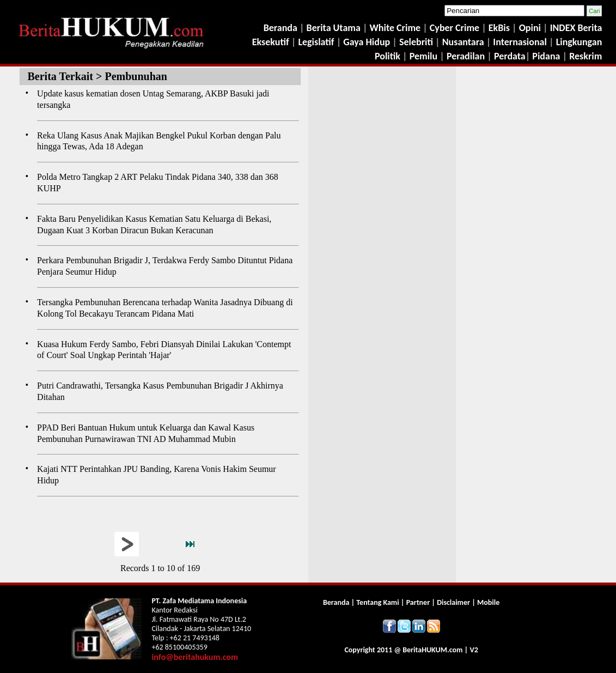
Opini (529, 28)
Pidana (546, 56)
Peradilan (465, 56)
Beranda (280, 28)
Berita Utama (335, 28)
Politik (388, 56)
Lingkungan (579, 42)
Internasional (520, 42)
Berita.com (432, 650)
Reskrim (585, 56)
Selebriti (416, 42)
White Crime (397, 28)
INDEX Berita (576, 28)
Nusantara (463, 42)
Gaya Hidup (365, 42)
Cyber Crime (456, 28)
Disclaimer (453, 602)
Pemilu (424, 56)
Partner (418, 602)
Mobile (488, 602)
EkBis (500, 28)
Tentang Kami (378, 602)
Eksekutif (272, 42)
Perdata (510, 56)
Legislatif (316, 42)
